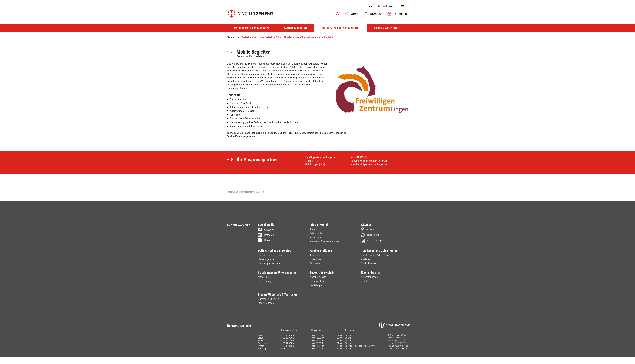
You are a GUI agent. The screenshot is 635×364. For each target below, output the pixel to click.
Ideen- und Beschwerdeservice (324, 242)
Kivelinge (366, 259)
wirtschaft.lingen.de (319, 281)
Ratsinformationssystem (270, 255)
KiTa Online (315, 255)
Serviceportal (373, 14)
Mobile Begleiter (325, 37)
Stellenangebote (266, 259)
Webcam (351, 14)
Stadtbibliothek (369, 263)
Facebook (266, 230)
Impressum (315, 237)
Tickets (365, 281)
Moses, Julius (265, 277)
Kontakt (314, 229)
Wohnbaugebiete (318, 277)
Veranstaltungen (398, 14)
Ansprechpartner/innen (269, 263)
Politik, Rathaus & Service (275, 251)
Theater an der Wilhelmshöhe (299, 37)
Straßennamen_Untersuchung (277, 273)
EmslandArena (370, 273)
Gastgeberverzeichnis (269, 299)
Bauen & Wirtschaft (322, 273)
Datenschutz (316, 233)
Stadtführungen (266, 303)
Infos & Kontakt (319, 225)
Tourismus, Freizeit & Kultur (267, 37)
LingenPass (315, 259)
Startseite (246, 37)
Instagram (266, 235)
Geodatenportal (317, 285)
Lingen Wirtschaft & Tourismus (278, 294)
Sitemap (366, 225)
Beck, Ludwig (264, 281)
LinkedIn (265, 241)
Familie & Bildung (321, 251)
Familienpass (316, 263)
